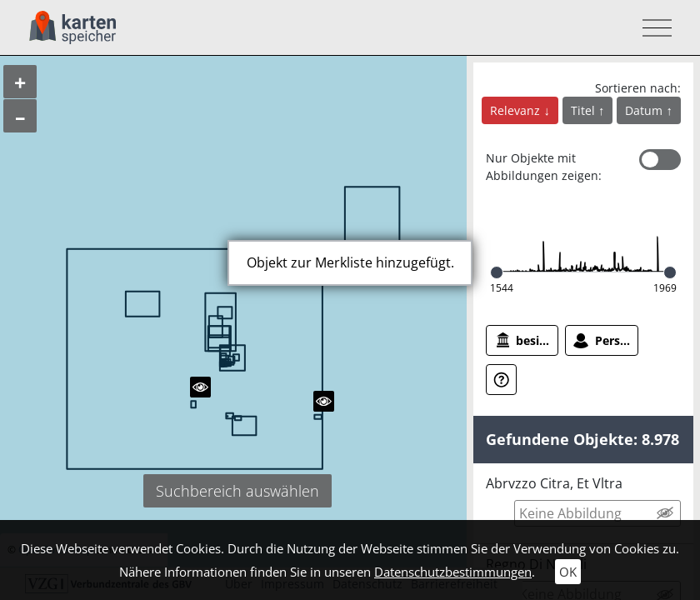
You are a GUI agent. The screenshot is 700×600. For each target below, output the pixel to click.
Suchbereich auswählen (237, 491)
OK (568, 572)
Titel (585, 110)
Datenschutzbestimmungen (453, 572)
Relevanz (517, 110)
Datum (645, 110)
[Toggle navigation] (652, 28)
